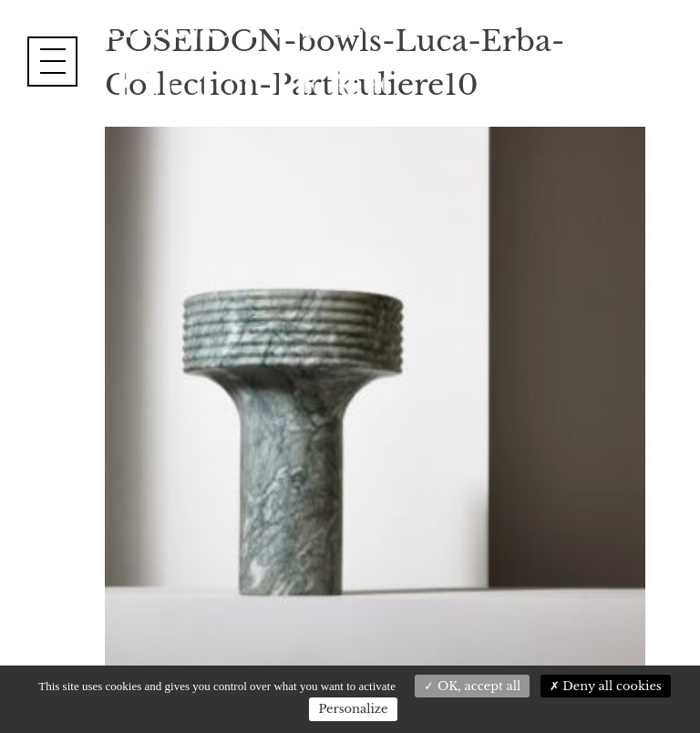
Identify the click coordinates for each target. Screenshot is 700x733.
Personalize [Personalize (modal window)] (353, 709)
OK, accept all (472, 686)
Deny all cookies (606, 686)
